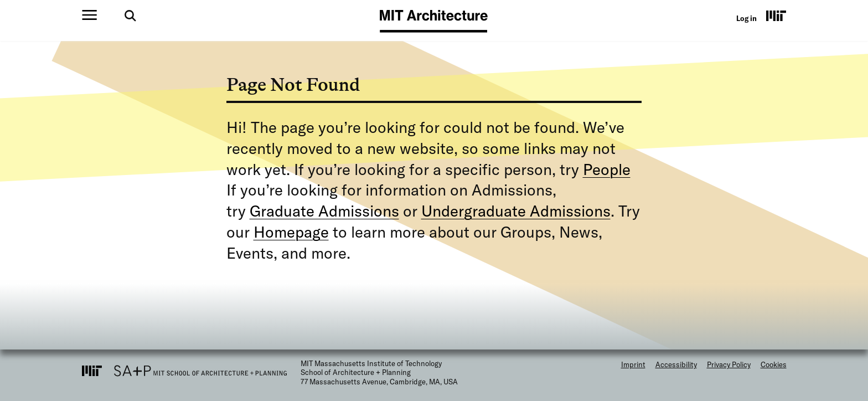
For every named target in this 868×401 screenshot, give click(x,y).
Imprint (633, 364)
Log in (746, 18)
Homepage (291, 232)
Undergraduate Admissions (516, 211)
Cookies (774, 364)
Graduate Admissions (324, 211)
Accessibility (676, 364)
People (607, 169)
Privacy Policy (729, 364)
